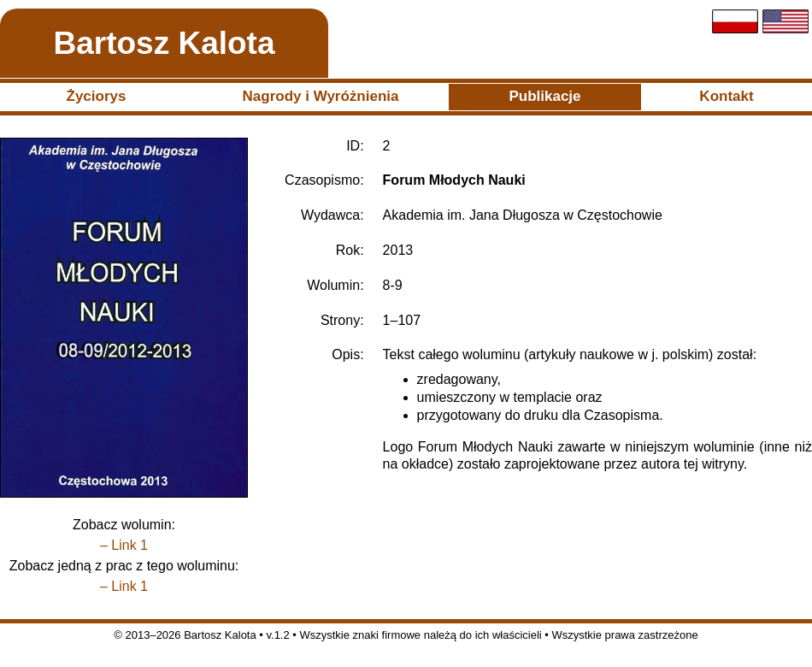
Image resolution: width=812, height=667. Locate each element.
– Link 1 (124, 545)
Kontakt (726, 96)
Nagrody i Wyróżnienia (321, 96)
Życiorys (97, 96)
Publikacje (544, 96)
